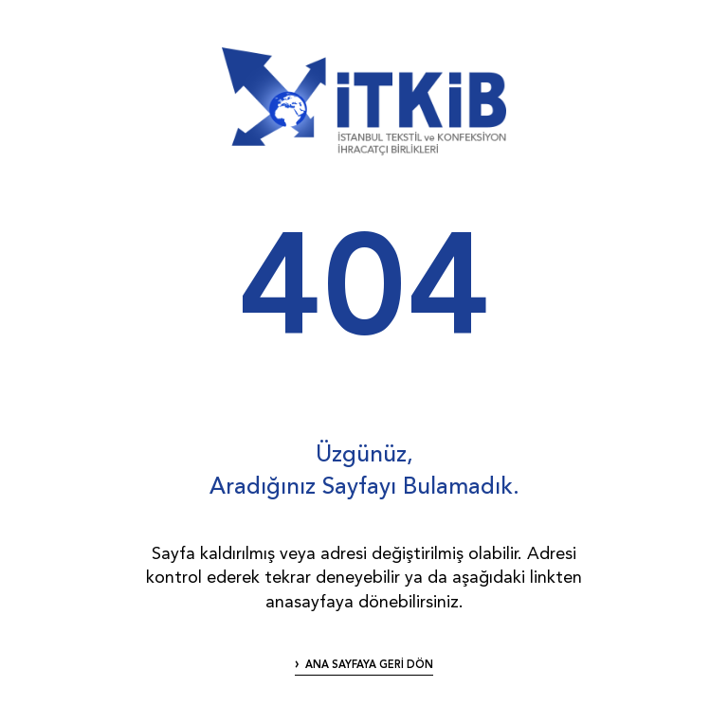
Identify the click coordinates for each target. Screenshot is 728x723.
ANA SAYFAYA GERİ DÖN (369, 666)
